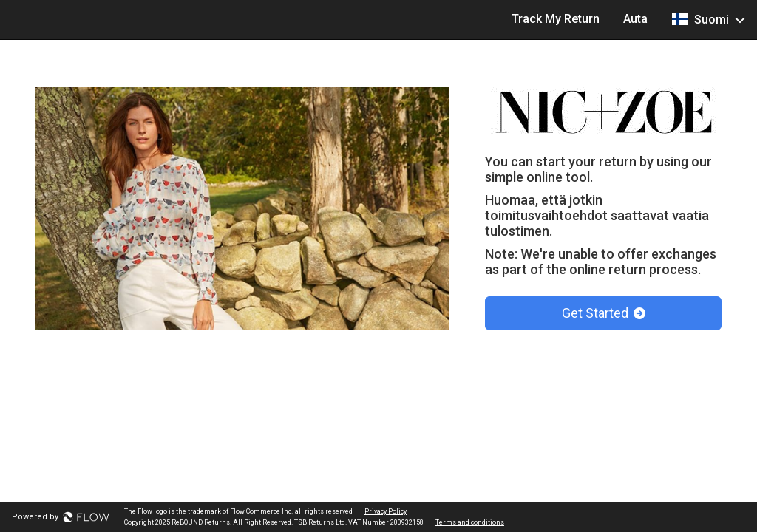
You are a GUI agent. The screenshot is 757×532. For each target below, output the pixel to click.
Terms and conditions (470, 522)
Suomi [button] (708, 19)
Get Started (604, 313)
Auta (635, 19)
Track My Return (556, 19)
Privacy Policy (386, 511)
